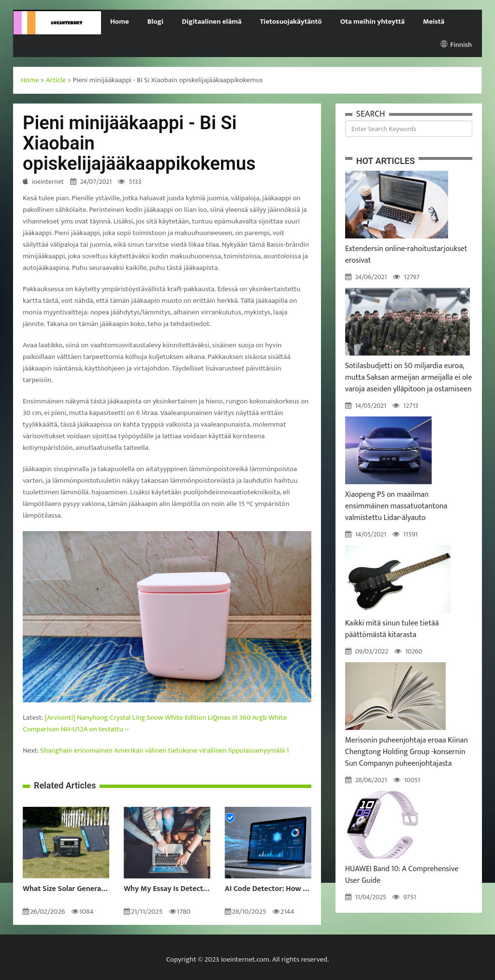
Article (56, 80)
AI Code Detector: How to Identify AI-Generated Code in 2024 (268, 889)
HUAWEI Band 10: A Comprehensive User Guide (402, 875)
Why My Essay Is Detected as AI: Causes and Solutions (167, 889)
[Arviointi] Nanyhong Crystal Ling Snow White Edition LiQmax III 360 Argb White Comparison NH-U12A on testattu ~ (155, 723)
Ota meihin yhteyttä (372, 22)
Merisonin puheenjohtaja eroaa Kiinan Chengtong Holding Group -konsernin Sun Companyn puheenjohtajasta (407, 752)
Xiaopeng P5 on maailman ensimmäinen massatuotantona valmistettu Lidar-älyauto (396, 506)
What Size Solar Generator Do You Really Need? (66, 889)
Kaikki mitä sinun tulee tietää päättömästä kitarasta (392, 629)
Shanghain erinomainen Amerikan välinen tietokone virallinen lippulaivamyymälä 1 (164, 750)
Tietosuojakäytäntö (291, 22)
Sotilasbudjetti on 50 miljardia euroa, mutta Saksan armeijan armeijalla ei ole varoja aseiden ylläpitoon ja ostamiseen (409, 378)
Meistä (434, 22)
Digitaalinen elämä (212, 22)
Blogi (155, 22)
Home (120, 22)
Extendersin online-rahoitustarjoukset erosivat (406, 255)
